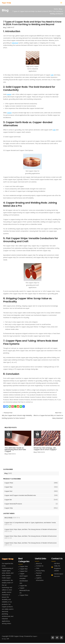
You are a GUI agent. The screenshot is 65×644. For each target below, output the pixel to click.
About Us (39, 565)
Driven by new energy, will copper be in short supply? (45, 450)
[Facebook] (53, 639)
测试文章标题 (8, 519)
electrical (15, 44)
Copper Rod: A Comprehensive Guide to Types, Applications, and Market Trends (30, 524)
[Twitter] (57, 639)
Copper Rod (8, 492)
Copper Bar (8, 501)
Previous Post (17, 417)
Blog (6, 474)
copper (9, 95)
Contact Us (40, 567)
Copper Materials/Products (13, 505)
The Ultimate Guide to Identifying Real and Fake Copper (15, 451)
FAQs (38, 569)
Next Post (48, 417)
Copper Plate (9, 484)
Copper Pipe (8, 488)
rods (52, 76)
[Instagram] (61, 639)
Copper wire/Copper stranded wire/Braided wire (20, 497)
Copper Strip (9, 509)
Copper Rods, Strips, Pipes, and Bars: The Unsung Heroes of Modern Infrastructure (31, 530)
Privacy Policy (40, 572)
